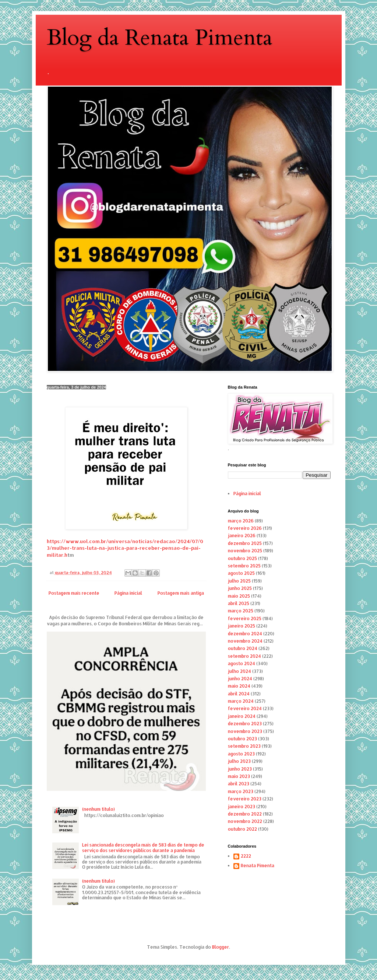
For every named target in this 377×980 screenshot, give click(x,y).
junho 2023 (240, 769)
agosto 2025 (241, 573)
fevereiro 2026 (245, 528)
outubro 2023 (242, 739)
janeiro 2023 (242, 807)
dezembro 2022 (245, 814)
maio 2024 (239, 686)
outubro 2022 (242, 829)
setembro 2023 (244, 746)
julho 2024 (239, 671)
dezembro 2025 (245, 543)
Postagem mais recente (74, 593)
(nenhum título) (98, 809)
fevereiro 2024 (245, 708)
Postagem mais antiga (181, 593)
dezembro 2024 (245, 634)
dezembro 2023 (245, 724)
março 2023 (241, 791)
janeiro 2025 (242, 626)
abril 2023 (239, 784)
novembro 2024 (245, 641)
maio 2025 (239, 596)
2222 (246, 856)
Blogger (221, 947)
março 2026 (241, 521)
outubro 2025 (242, 558)
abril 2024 (239, 694)
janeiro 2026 (242, 536)
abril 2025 (239, 603)
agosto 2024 (242, 663)
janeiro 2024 (242, 716)
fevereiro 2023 (245, 799)
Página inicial (128, 593)
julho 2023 (239, 761)
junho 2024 (240, 679)
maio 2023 (239, 776)
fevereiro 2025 (245, 618)
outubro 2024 (243, 648)
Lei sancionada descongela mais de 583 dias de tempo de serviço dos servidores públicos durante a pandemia (143, 847)
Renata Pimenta (258, 866)
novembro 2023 (245, 731)
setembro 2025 (244, 566)
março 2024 (241, 701)
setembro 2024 (244, 656)
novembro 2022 (245, 821)
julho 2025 (239, 581)
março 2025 (241, 611)
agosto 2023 (241, 754)
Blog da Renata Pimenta (160, 38)
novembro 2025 (245, 551)
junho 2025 (240, 588)
